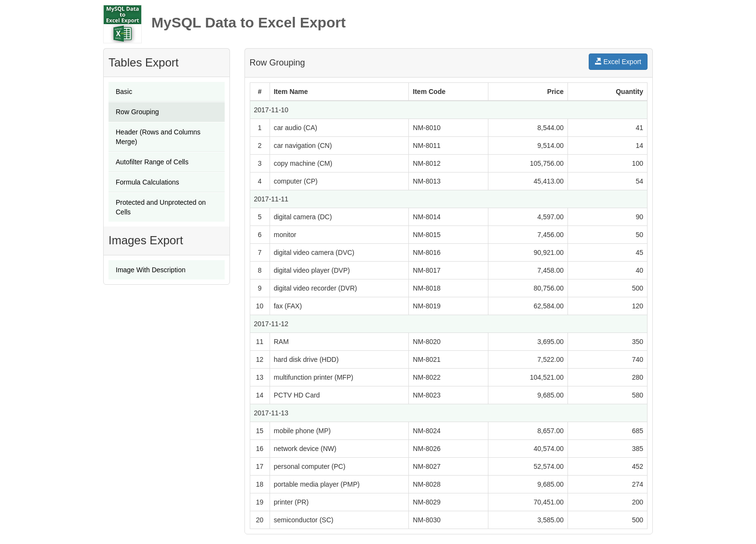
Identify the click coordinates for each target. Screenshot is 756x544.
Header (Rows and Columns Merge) (158, 137)
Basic (124, 92)
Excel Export (618, 62)
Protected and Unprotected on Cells (161, 207)
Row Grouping (137, 112)
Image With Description (151, 270)
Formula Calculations (148, 182)
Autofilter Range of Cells (152, 162)
